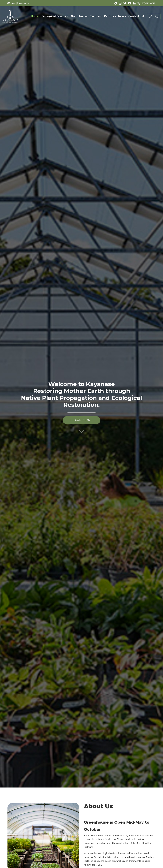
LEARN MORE (81, 420)
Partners (110, 16)
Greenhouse (79, 16)
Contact (134, 16)
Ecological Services (55, 16)
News (122, 16)
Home (36, 16)
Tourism (96, 16)
